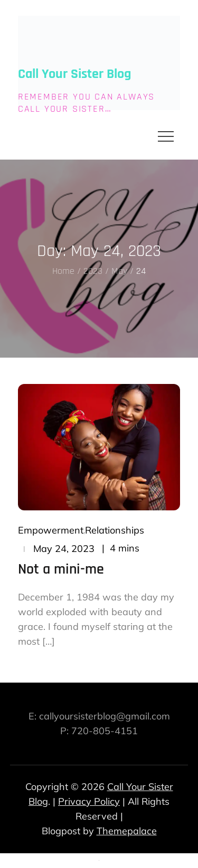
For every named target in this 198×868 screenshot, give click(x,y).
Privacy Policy (89, 801)
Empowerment (51, 530)
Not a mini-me (61, 569)
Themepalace (127, 831)
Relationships (115, 530)
